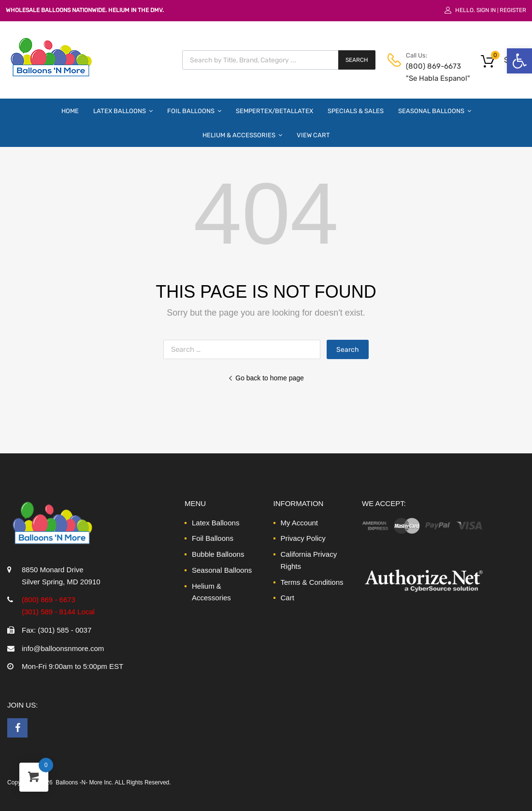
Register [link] (513, 10)
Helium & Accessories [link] (242, 135)
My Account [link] (300, 523)
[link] (519, 61)
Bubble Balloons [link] (218, 554)
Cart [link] (288, 598)
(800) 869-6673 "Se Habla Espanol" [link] (430, 72)
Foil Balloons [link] (194, 111)
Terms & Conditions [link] (312, 582)
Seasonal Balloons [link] (435, 111)
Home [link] (70, 111)
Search (357, 60)
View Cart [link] (313, 135)
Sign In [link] (486, 10)
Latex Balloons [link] (123, 111)
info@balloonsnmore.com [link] (63, 648)
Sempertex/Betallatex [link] (274, 111)
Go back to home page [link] (266, 378)
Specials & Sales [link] (356, 111)
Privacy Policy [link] (303, 538)
